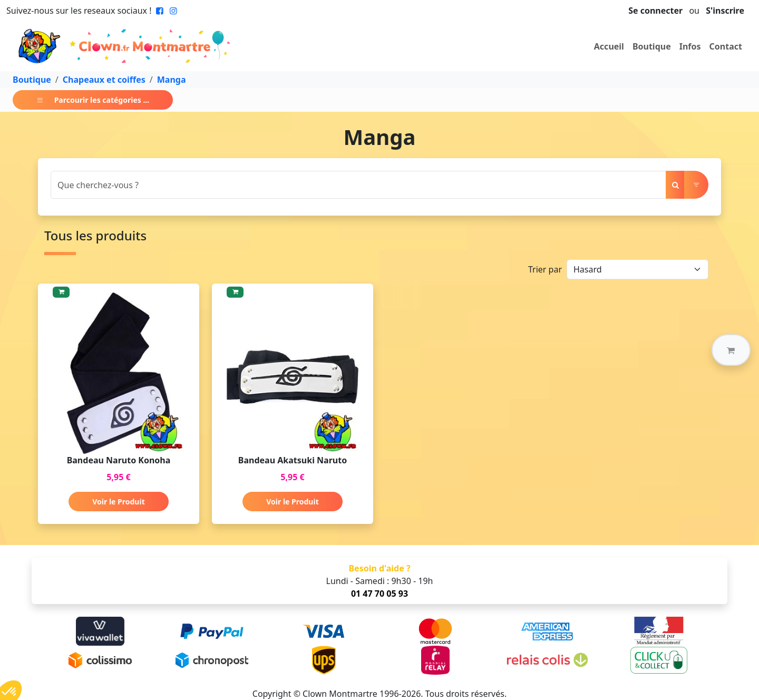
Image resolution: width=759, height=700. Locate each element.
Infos (690, 46)
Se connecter (655, 11)
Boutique (652, 46)
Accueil (609, 46)
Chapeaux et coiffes (104, 80)
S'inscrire (725, 11)
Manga (172, 80)
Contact (726, 46)
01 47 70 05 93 (379, 594)
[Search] (358, 185)
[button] (731, 350)
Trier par (545, 269)
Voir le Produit (118, 502)
